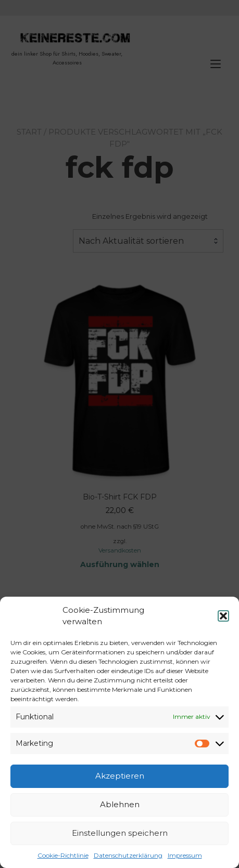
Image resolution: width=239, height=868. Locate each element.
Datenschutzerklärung (128, 855)
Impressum (185, 855)
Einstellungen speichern (120, 833)
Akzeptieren (120, 776)
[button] (223, 616)
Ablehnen (120, 804)
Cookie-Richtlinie (63, 855)
